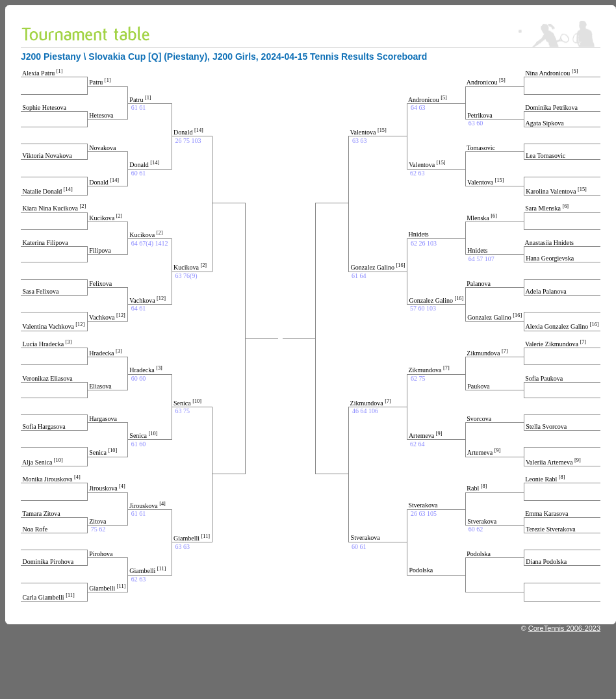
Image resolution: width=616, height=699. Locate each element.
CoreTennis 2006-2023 (564, 628)
